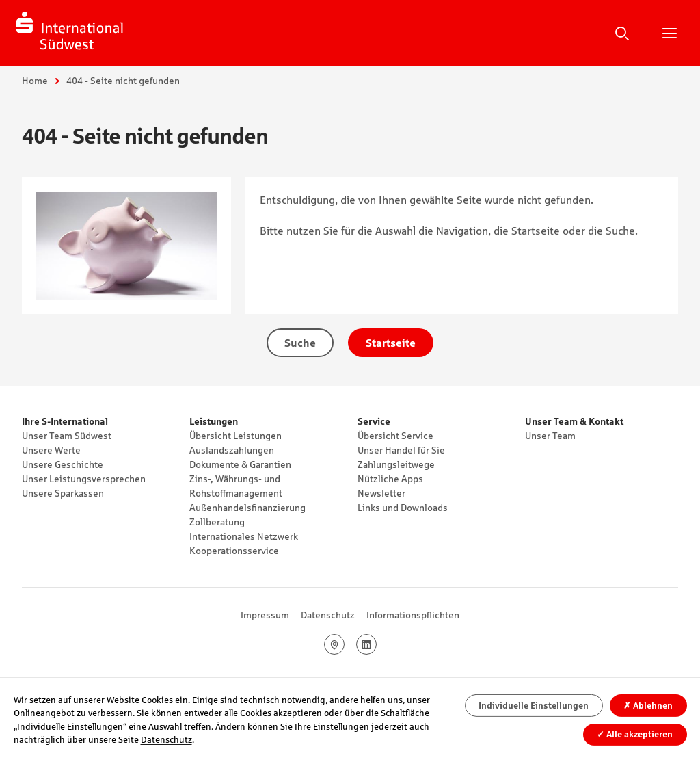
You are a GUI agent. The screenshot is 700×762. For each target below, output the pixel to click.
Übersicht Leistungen (235, 436)
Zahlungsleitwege (396, 464)
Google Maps (344, 644)
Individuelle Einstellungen (534, 706)
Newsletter (381, 493)
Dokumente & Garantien (240, 464)
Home (35, 81)
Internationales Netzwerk (244, 536)
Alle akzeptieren (635, 734)
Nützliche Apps (390, 479)
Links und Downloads (403, 508)
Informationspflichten (413, 615)
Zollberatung (217, 522)
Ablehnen (648, 706)
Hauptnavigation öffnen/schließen (669, 33)
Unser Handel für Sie (401, 450)
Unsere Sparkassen (63, 493)
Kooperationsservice (234, 551)
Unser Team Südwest (67, 436)
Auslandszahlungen (232, 450)
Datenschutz (328, 615)
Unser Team (550, 436)
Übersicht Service (395, 436)
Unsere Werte (51, 450)
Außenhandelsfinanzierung (247, 508)
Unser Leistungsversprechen (84, 479)
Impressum (265, 615)
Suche (622, 33)
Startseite (391, 343)
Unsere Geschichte (63, 464)
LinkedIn (376, 644)
